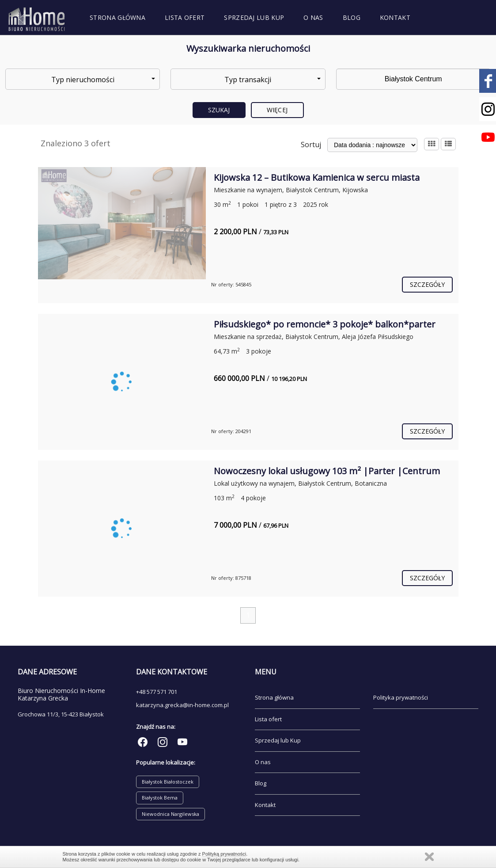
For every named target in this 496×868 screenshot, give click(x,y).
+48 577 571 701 (157, 692)
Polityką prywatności (224, 854)
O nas (313, 17)
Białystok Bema (160, 798)
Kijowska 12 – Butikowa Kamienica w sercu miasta (317, 177)
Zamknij (429, 857)
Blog (352, 17)
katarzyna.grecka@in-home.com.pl (182, 705)
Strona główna (117, 17)
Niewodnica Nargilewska (170, 814)
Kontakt (395, 17)
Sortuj (311, 145)
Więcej (277, 110)
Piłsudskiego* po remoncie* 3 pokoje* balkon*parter (325, 324)
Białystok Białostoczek (168, 782)
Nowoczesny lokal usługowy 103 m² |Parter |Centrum (327, 471)
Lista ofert (185, 17)
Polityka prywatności (401, 697)
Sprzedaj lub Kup (254, 17)
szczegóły (428, 284)
